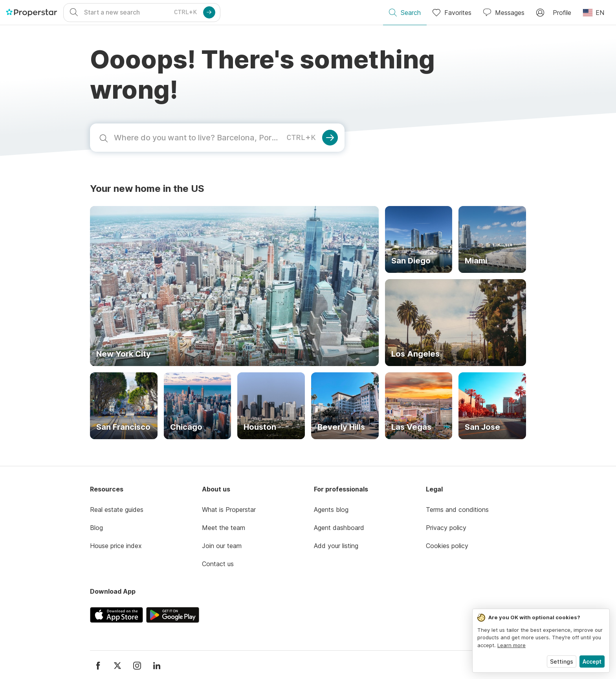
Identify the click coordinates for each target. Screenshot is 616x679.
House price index (116, 546)
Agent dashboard (339, 528)
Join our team (222, 546)
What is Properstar (229, 510)
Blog (96, 528)
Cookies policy (447, 546)
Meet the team (224, 528)
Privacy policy (446, 528)
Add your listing (336, 546)
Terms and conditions (457, 510)
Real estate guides (117, 510)
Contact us (218, 564)
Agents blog (331, 510)
